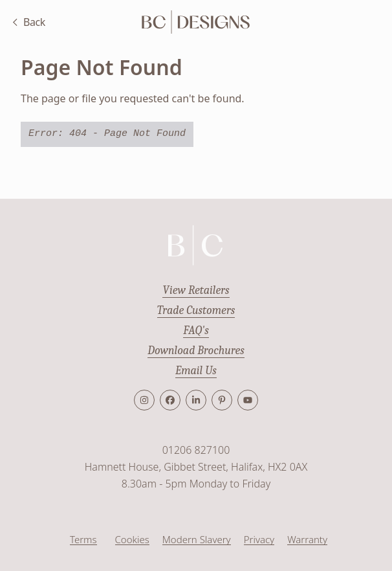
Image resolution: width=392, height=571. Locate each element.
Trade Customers (196, 310)
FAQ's (196, 330)
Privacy (259, 540)
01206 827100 (196, 450)
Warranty (307, 540)
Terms (83, 540)
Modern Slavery (197, 540)
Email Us (196, 371)
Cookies (132, 540)
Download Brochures (196, 351)
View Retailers (196, 290)
